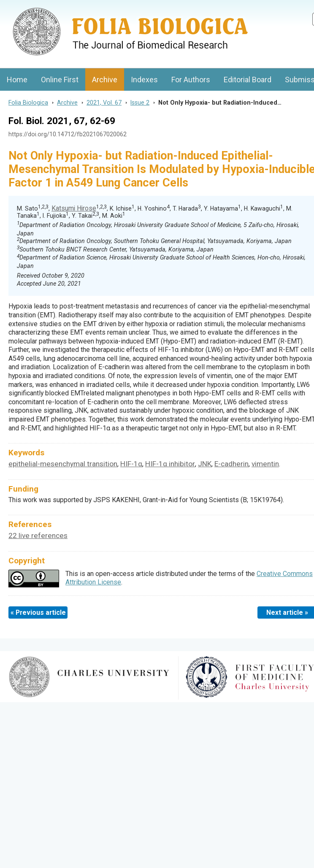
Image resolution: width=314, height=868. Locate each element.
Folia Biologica (28, 103)
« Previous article (38, 612)
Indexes (144, 80)
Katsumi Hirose (74, 208)
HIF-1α (131, 464)
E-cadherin (231, 464)
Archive (105, 80)
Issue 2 (140, 103)
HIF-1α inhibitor (170, 464)
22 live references (38, 535)
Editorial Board (248, 80)
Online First (60, 80)
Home (17, 80)
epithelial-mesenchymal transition (63, 464)
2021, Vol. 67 (104, 103)
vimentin (265, 464)
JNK (205, 464)
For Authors (191, 80)
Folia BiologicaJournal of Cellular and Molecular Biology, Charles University (89, 7)
